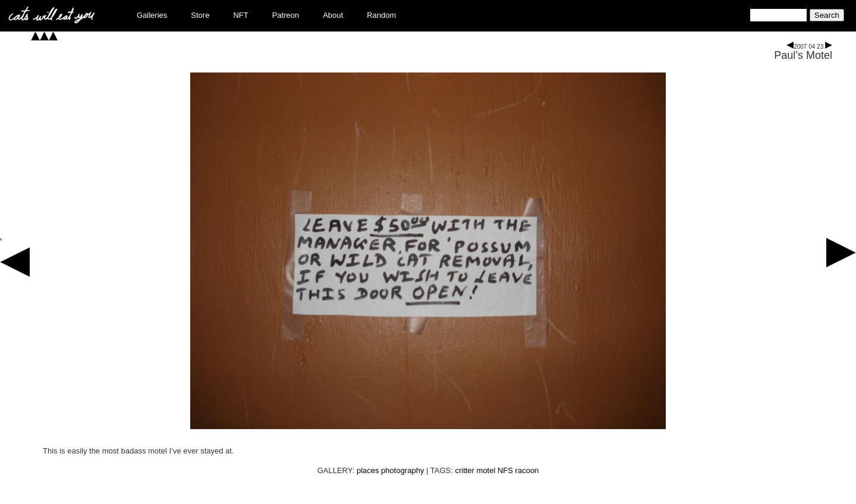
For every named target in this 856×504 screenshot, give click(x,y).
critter (465, 470)
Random (381, 15)
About (333, 15)
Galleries (152, 15)
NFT (240, 15)
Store (200, 15)
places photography (390, 470)
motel (486, 470)
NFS (505, 470)
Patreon (286, 15)
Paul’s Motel (803, 55)
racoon (527, 470)
